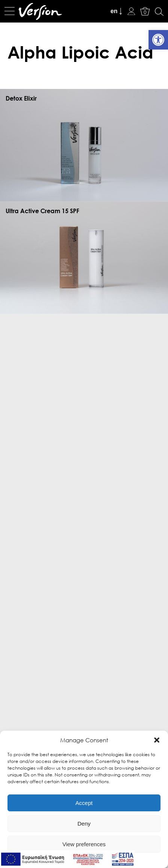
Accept (84, 803)
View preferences (84, 844)
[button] (157, 740)
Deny (84, 824)
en (114, 11)
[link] (158, 40)
